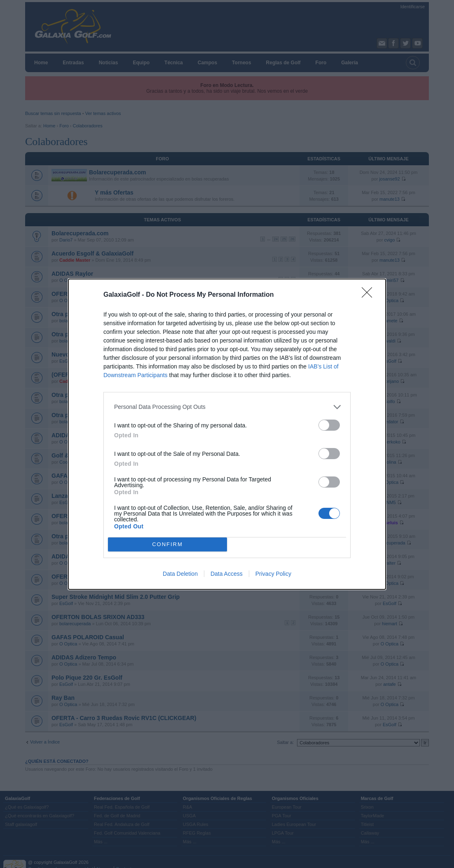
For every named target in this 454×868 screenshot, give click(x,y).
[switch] (329, 425)
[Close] (370, 295)
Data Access (227, 574)
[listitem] (227, 407)
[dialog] (227, 434)
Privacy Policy (273, 574)
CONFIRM (167, 544)
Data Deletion (180, 574)
